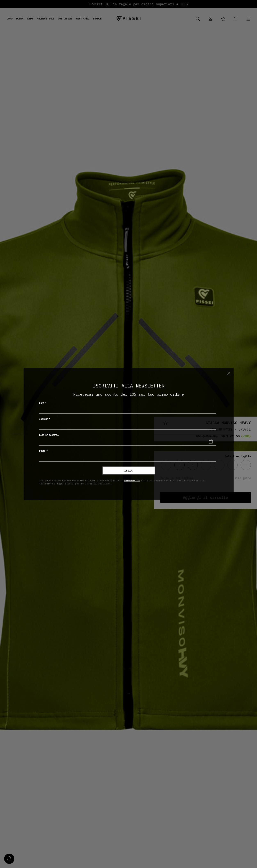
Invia (128, 471)
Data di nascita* (49, 435)
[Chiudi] (229, 373)
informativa (132, 480)
